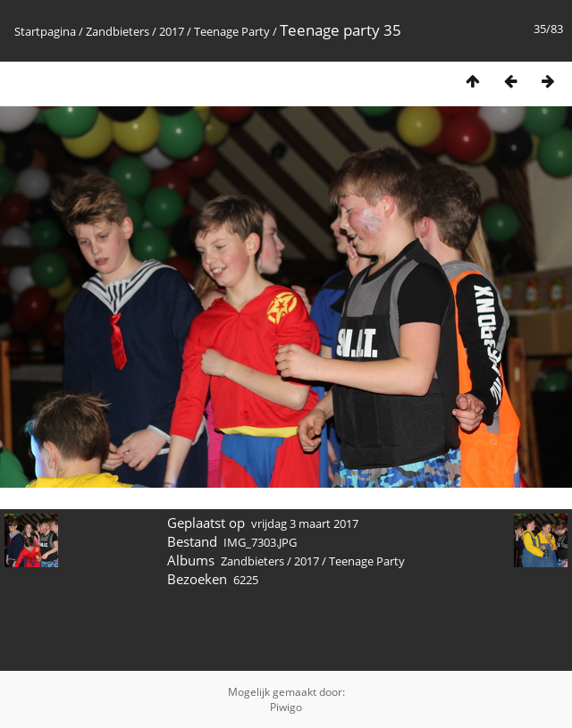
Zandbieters (118, 31)
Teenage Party (232, 31)
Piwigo (286, 707)
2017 (172, 31)
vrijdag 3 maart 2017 (305, 523)
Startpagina (45, 31)
